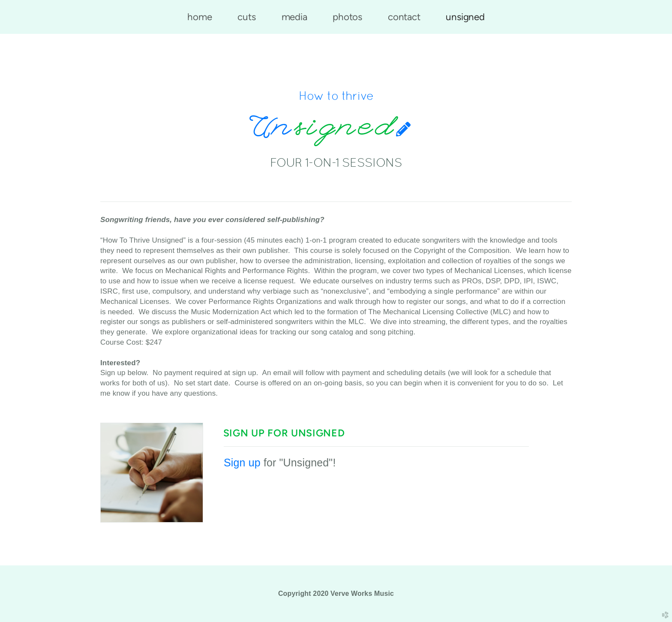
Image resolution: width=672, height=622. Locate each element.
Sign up (242, 463)
